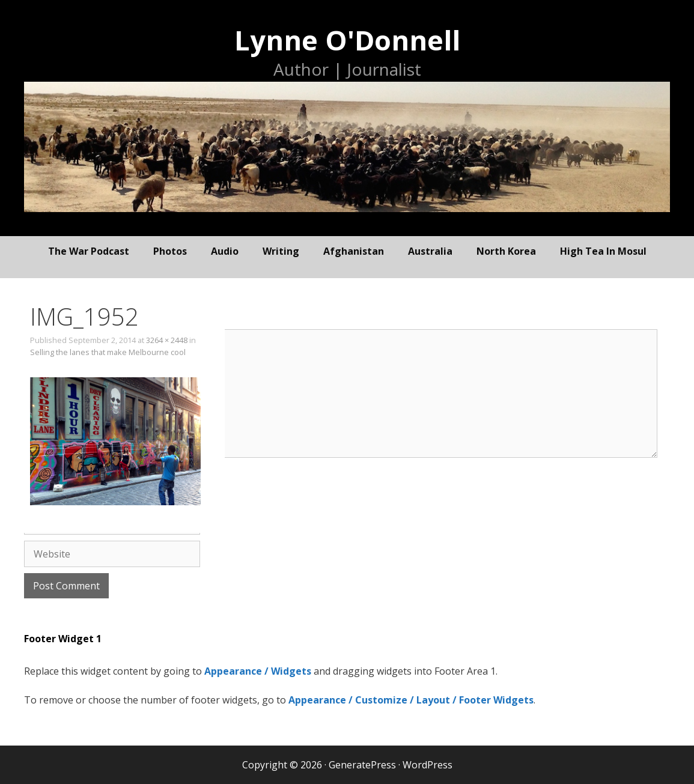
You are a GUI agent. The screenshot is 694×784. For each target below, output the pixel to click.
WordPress (428, 765)
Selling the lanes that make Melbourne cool (108, 352)
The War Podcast (89, 251)
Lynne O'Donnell (347, 40)
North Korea (506, 251)
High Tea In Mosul (603, 251)
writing (281, 251)
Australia (430, 251)
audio (225, 251)
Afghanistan (354, 251)
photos (170, 251)
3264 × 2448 (167, 340)
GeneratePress (362, 765)
